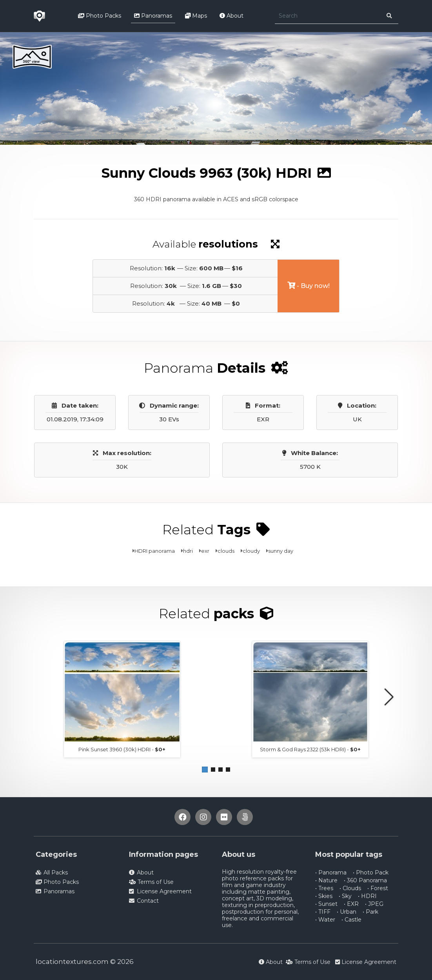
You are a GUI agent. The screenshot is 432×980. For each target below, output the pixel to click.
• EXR (351, 904)
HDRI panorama (155, 551)
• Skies (324, 896)
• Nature (326, 880)
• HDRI (367, 896)
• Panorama (331, 873)
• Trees (324, 888)
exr (205, 551)
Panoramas (153, 16)
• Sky (345, 896)
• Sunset (326, 904)
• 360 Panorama (365, 880)
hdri (188, 551)
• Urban (347, 912)
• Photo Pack (371, 873)
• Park (370, 912)
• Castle (351, 920)
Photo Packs (100, 16)
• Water (325, 920)
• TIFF (323, 912)
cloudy (251, 551)
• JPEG (374, 904)
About (231, 16)
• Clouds (350, 888)
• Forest (378, 888)
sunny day (281, 551)
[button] (205, 770)
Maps (196, 16)
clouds (226, 551)
